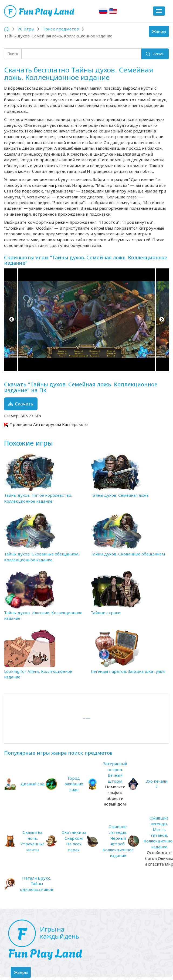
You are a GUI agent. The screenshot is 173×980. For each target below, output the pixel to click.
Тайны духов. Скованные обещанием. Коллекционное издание (42, 557)
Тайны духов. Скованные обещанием (128, 554)
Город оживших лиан (74, 784)
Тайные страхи (106, 612)
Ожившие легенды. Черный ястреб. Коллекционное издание (118, 841)
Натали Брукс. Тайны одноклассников (37, 884)
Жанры (160, 33)
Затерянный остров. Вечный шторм (115, 772)
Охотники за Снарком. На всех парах (74, 841)
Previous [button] (11, 320)
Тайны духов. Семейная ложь (120, 495)
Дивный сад (33, 784)
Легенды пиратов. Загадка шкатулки (128, 671)
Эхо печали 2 (156, 784)
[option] (86, 320)
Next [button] (162, 320)
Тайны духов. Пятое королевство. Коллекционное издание (38, 498)
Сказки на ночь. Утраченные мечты (33, 841)
